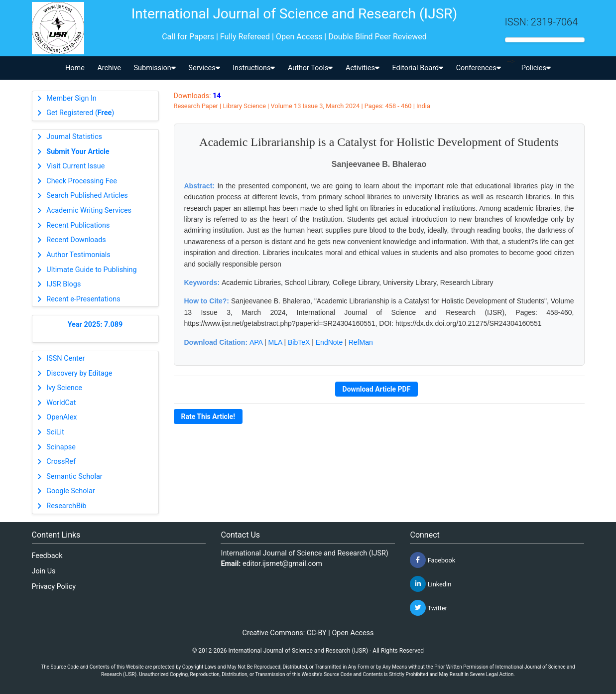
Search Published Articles (87, 196)
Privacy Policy (54, 587)
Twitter (428, 608)
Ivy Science (64, 388)
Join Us (44, 571)
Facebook (432, 560)
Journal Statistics (74, 137)
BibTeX (299, 342)
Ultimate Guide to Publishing (91, 270)
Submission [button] (155, 68)
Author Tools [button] (310, 68)
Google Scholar (70, 491)
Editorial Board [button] (418, 68)
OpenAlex (62, 417)
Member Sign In (71, 98)
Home (75, 68)
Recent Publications (78, 225)
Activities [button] (363, 68)
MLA (275, 342)
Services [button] (204, 68)
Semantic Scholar (74, 477)
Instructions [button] (254, 68)
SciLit (55, 432)
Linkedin (431, 584)
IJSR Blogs (63, 284)
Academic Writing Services (89, 210)
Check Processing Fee (82, 181)
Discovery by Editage (79, 373)
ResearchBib (66, 506)
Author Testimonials (78, 255)
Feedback (47, 556)
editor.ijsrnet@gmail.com (282, 564)
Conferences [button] (479, 68)
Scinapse (61, 447)
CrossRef (61, 462)
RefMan (361, 342)
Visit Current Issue (75, 166)
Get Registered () (80, 113)
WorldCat (61, 403)
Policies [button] (536, 68)
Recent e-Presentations (83, 299)
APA (256, 342)
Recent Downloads (76, 240)
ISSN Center (65, 358)
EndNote (329, 342)
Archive (109, 68)
